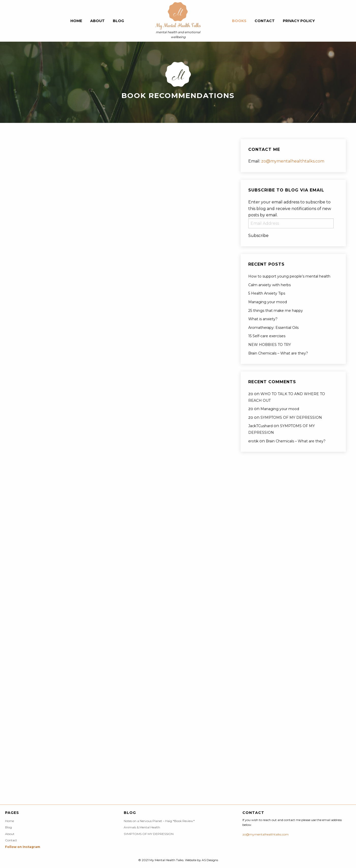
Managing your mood (268, 302)
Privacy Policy (299, 21)
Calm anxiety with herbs (269, 285)
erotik (253, 441)
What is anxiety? (263, 319)
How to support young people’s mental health (289, 276)
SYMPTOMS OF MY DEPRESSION (291, 417)
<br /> (25, 166)
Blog (118, 21)
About (97, 21)
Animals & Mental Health (142, 827)
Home (76, 21)
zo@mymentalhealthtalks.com (293, 161)
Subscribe (258, 236)
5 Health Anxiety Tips (267, 293)
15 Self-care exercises (267, 336)
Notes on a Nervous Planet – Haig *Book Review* (159, 821)
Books (239, 21)
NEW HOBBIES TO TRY (270, 345)
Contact (265, 21)
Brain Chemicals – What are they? (278, 353)
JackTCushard (260, 426)
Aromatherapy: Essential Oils (273, 328)
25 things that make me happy (276, 311)
